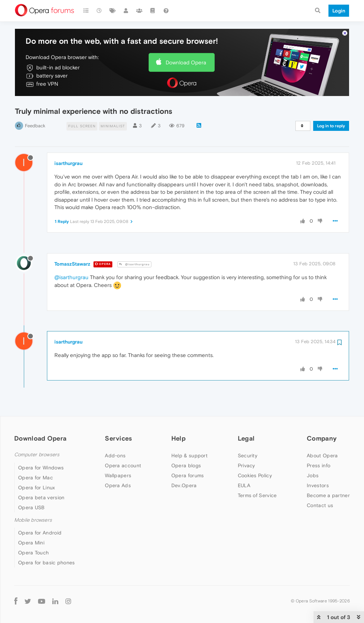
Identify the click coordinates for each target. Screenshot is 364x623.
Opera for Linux (37, 488)
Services (118, 438)
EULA (244, 485)
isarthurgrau (68, 163)
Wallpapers (118, 475)
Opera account (123, 465)
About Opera (322, 456)
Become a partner (328, 495)
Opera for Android (40, 533)
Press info (318, 465)
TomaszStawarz (72, 264)
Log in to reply (331, 126)
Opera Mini (31, 543)
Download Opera (186, 62)
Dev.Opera (184, 485)
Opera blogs (186, 465)
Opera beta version (41, 497)
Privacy (247, 465)
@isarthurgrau (134, 264)
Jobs (313, 475)
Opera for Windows (41, 468)
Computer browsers (37, 455)
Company (322, 438)
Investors (318, 485)
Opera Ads (118, 485)
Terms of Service (257, 495)
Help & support (189, 456)
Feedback (35, 126)
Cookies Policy (255, 475)
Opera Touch (33, 553)
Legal (246, 438)
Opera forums (188, 475)
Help (178, 438)
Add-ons (115, 456)
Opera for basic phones (47, 563)
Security (248, 456)
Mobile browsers (33, 520)
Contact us (320, 505)
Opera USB (31, 507)
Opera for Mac (36, 478)
